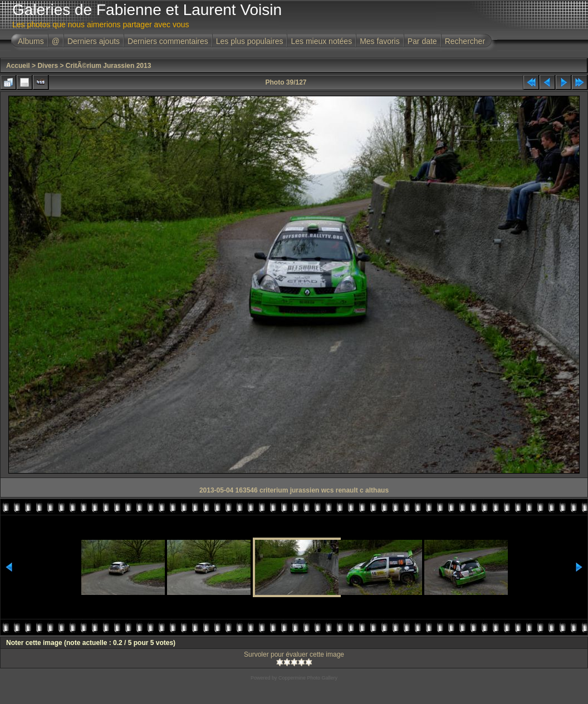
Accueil (18, 66)
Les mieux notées (321, 41)
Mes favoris (380, 41)
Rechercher (465, 41)
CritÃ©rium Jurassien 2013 (109, 66)
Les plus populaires (250, 41)
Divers (48, 66)
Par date (422, 41)
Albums (31, 41)
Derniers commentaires (168, 41)
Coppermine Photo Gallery (308, 678)
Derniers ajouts (94, 41)
